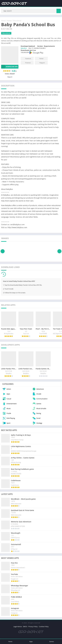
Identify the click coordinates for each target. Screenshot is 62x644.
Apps (31, 642)
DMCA (25, 627)
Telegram (41, 63)
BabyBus (24, 48)
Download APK (9, 67)
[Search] (31, 11)
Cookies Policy (44, 627)
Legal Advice (18, 627)
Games (9, 21)
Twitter (40, 59)
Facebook (27, 59)
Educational (17, 21)
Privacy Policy (33, 627)
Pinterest (26, 63)
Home (3, 21)
